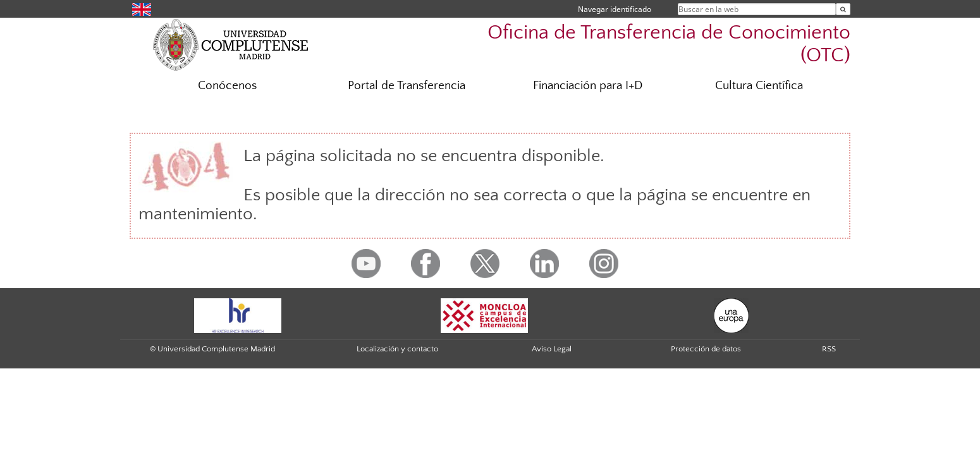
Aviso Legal (552, 349)
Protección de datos (706, 349)
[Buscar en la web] (843, 9)
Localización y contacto (397, 349)
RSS (829, 349)
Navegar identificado (615, 9)
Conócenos (227, 86)
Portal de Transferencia (407, 86)
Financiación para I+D (588, 86)
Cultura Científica (759, 86)
